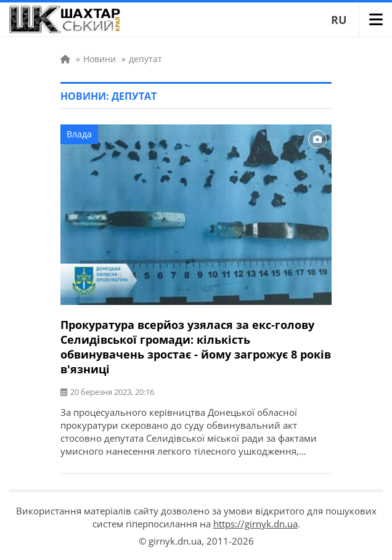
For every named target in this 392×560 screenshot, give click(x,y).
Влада (79, 134)
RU (339, 20)
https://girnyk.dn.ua (255, 524)
